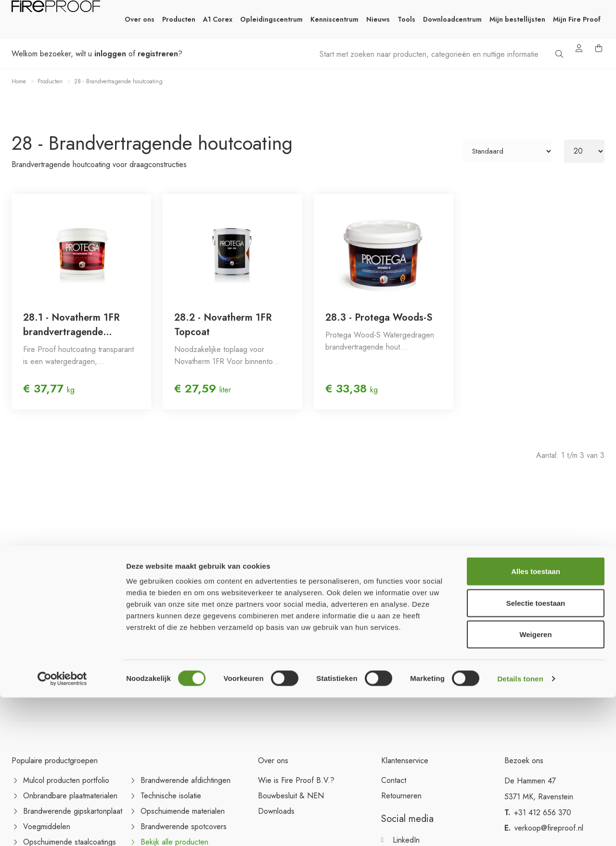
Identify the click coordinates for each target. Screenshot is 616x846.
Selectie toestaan (536, 751)
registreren (158, 54)
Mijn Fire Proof (577, 19)
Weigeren (535, 783)
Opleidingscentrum (271, 19)
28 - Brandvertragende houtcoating (118, 81)
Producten (179, 19)
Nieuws (378, 19)
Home (19, 81)
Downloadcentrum (452, 19)
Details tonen (520, 827)
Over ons (140, 19)
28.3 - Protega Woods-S (379, 318)
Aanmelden (575, 674)
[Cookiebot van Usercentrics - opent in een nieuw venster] (62, 827)
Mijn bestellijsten (517, 19)
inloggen (110, 54)
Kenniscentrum (334, 19)
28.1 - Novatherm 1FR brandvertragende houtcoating (71, 325)
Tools (406, 19)
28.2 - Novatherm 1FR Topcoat (223, 325)
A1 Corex (218, 19)
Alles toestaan (536, 720)
